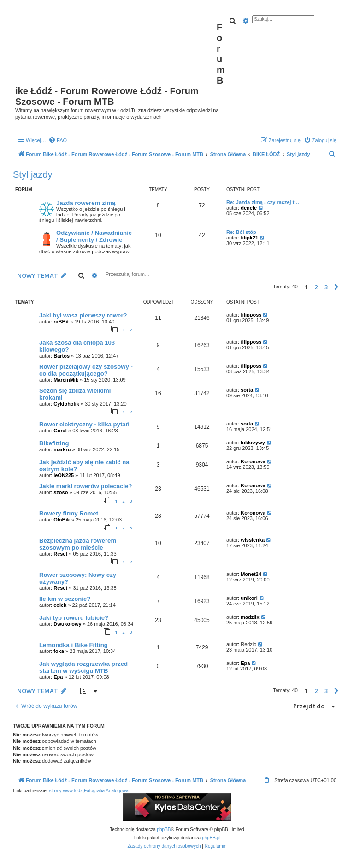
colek (60, 605)
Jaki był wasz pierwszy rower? (83, 315)
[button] (336, 287)
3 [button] (326, 287)
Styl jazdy (33, 174)
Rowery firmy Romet (69, 513)
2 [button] (316, 287)
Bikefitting (54, 443)
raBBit (61, 322)
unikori (249, 598)
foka (59, 651)
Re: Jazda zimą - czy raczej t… (263, 202)
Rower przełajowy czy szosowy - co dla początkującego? (86, 370)
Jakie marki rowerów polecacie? (86, 486)
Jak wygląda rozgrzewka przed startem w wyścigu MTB (83, 667)
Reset (60, 554)
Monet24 (251, 574)
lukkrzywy (253, 443)
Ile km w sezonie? (65, 599)
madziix (250, 617)
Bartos (62, 356)
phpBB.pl (211, 838)
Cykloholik (66, 404)
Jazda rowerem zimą (86, 203)
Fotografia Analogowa (106, 791)
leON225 (64, 475)
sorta (247, 390)
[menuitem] (58, 140)
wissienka (253, 540)
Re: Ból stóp (241, 232)
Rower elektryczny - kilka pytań (84, 424)
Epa (58, 677)
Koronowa (253, 461)
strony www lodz (66, 791)
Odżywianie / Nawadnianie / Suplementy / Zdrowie (94, 236)
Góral (60, 431)
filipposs (251, 315)
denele (249, 208)
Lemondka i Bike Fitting (74, 645)
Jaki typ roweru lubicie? (74, 618)
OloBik (62, 520)
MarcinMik (66, 380)
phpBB (164, 829)
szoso (61, 492)
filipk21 (249, 238)
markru (62, 449)
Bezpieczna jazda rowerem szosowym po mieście (78, 544)
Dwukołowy (68, 624)
